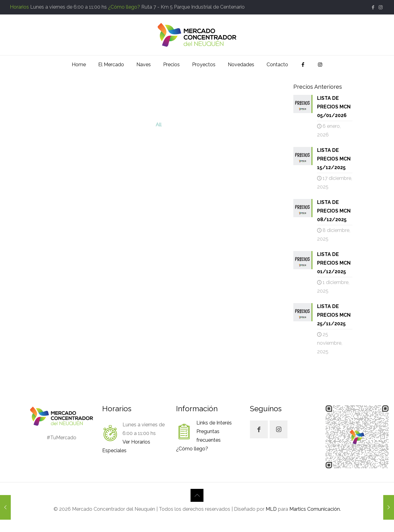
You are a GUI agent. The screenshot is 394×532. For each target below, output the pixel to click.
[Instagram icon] (381, 7)
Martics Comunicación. (314, 509)
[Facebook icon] (373, 7)
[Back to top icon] (197, 495)
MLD (271, 509)
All (159, 125)
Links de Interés (214, 423)
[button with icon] (259, 429)
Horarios (19, 7)
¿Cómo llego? (124, 7)
